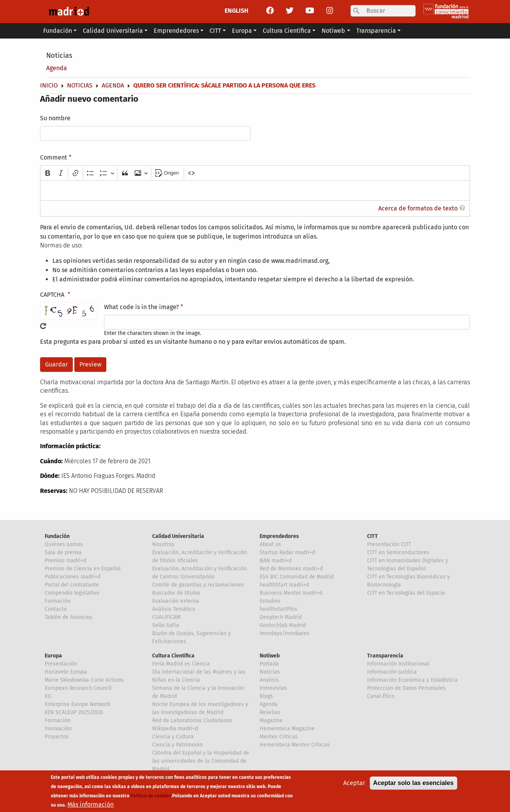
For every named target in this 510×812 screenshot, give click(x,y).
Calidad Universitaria (178, 536)
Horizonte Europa (66, 672)
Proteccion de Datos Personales (406, 688)
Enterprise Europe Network (77, 704)
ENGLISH (237, 11)
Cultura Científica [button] (287, 31)
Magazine (271, 720)
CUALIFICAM (166, 617)
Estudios (270, 601)
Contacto (56, 609)
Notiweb (270, 656)
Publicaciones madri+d (73, 577)
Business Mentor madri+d (291, 593)
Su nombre (55, 118)
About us (270, 544)
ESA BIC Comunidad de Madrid (297, 577)
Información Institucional (398, 664)
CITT (372, 536)
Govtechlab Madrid (283, 625)
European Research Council (78, 688)
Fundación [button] (58, 31)
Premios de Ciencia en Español (83, 569)
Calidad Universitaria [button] (113, 31)
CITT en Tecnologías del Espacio (406, 593)
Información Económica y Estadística (412, 680)
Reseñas (270, 712)
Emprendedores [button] (176, 31)
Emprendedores (279, 536)
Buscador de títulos (176, 593)
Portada (269, 664)
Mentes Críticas (279, 737)
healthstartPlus (278, 609)
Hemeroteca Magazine (287, 729)
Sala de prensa (63, 552)
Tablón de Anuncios (69, 617)
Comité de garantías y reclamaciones (198, 585)
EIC (48, 696)
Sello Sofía (166, 625)
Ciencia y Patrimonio (177, 745)
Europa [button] (242, 31)
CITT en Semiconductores (398, 552)
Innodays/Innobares (284, 633)
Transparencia (385, 656)
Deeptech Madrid (281, 617)
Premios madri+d (65, 561)
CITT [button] (215, 31)
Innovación (58, 729)
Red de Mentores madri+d (291, 569)
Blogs (266, 696)
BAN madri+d (276, 561)
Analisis (269, 680)
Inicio (49, 85)
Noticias (59, 55)
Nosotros (163, 544)
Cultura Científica (173, 656)
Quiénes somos (64, 544)
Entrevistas (273, 688)
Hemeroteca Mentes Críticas (295, 745)
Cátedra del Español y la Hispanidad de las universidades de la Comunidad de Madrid (201, 761)
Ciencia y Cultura (173, 737)
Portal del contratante (72, 585)
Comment (54, 157)
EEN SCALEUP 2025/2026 (74, 712)
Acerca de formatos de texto (418, 208)
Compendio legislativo (72, 593)
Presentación (61, 664)
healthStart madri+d (284, 585)
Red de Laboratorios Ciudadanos (192, 720)
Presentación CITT (389, 544)
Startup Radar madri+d (287, 552)
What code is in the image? (141, 307)
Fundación (57, 536)
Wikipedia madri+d (175, 729)
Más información (91, 806)
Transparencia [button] (376, 31)
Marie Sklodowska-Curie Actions (84, 680)
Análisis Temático (174, 609)
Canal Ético (381, 696)
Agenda (57, 68)
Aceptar (354, 784)
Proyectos (57, 737)
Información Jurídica (392, 672)
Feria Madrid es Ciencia (181, 664)
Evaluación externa (176, 601)
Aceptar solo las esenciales (414, 784)
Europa (53, 656)
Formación (58, 601)
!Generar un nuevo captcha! (43, 326)
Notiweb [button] (333, 31)
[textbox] (255, 191)
